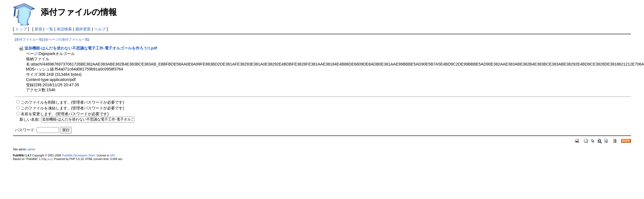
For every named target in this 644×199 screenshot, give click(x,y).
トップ (21, 29)
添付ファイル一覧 (29, 40)
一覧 (49, 29)
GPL (113, 155)
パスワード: (25, 130)
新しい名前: (30, 119)
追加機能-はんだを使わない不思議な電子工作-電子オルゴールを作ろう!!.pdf (88, 48)
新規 (38, 29)
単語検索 (64, 29)
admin (31, 149)
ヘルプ (100, 29)
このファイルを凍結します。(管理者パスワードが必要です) (73, 108)
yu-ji (50, 159)
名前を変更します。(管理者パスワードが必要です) (65, 114)
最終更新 (83, 29)
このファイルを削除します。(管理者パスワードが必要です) (73, 102)
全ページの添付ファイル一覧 (67, 40)
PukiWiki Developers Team (79, 155)
